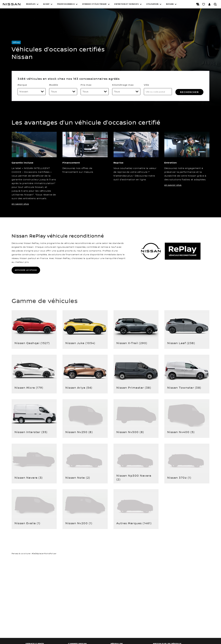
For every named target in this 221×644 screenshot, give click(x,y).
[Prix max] (95, 92)
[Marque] (32, 92)
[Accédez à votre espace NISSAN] (209, 4)
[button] (32, 4)
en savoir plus (20, 204)
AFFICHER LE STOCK (26, 270)
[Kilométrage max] (126, 92)
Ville (147, 85)
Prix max (86, 85)
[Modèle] (63, 92)
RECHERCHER (189, 92)
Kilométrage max (123, 85)
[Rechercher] (215, 4)
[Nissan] (12, 4)
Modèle (54, 85)
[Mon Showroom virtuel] (204, 4)
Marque (22, 85)
